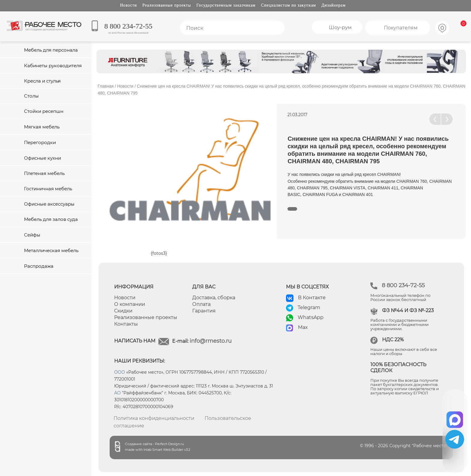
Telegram (309, 307)
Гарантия (204, 311)
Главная (106, 86)
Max (303, 327)
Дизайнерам (334, 5)
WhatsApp (311, 317)
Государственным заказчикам (226, 5)
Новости (128, 5)
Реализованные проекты (167, 5)
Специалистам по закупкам (289, 5)
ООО (120, 372)
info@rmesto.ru (211, 341)
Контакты (126, 324)
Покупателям (401, 28)
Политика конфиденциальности (154, 418)
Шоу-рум (340, 27)
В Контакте (312, 298)
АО (117, 393)
